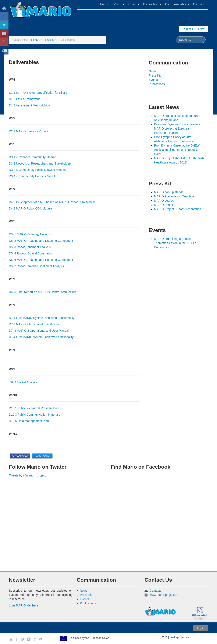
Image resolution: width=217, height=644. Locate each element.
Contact (198, 4)
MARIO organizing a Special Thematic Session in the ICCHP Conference (175, 243)
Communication (176, 4)
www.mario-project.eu (164, 595)
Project (49, 40)
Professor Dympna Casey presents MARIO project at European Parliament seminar (177, 129)
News (152, 71)
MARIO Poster (164, 205)
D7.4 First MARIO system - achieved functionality (41, 337)
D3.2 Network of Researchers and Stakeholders (40, 163)
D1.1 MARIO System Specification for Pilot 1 (38, 93)
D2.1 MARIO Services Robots (29, 131)
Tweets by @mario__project (27, 475)
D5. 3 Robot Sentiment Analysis (30, 247)
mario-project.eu (179, 637)
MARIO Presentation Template (174, 196)
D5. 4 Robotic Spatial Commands (31, 253)
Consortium (151, 4)
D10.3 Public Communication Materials (34, 415)
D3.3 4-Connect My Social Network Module (37, 170)
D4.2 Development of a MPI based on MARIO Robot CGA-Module (52, 202)
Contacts (155, 591)
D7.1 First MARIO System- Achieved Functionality (42, 318)
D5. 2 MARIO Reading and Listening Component (41, 241)
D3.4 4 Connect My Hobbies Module (33, 176)
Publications (157, 84)
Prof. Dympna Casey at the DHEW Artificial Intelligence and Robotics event (177, 150)
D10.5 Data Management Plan (29, 421)
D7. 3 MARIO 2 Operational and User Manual (39, 331)
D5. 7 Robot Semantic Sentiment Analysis (36, 266)
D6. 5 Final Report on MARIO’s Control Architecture (43, 292)
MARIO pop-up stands (169, 192)
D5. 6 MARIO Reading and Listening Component (41, 260)
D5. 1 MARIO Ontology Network (30, 234)
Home (104, 4)
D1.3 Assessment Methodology (29, 105)
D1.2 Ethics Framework (24, 99)
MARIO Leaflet (164, 201)
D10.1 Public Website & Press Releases (35, 408)
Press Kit (155, 75)
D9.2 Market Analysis (24, 382)
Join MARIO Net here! (24, 605)
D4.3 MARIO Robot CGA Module (31, 208)
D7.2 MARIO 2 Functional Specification (35, 324)
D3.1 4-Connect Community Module (33, 157)
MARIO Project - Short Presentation (178, 209)
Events (153, 80)
